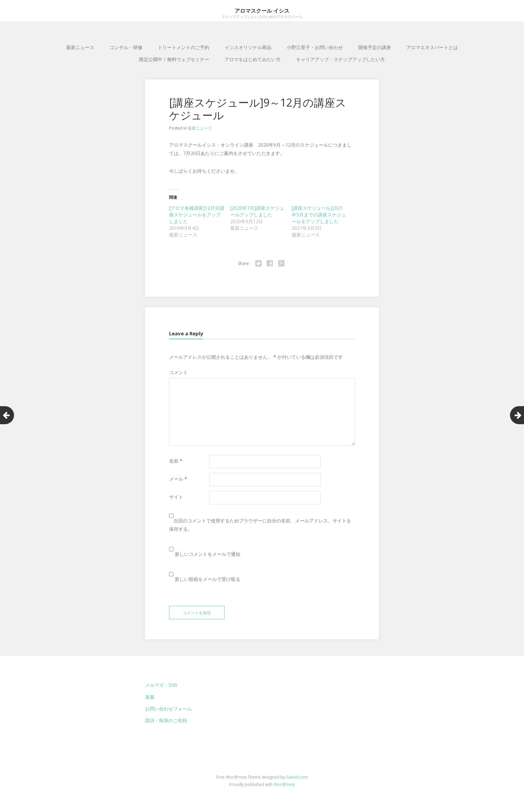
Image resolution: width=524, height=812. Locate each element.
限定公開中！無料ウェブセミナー (174, 59)
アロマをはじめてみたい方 (253, 59)
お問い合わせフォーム (168, 709)
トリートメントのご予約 (183, 47)
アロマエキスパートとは (432, 47)
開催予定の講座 (375, 47)
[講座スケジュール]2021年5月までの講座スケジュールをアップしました (319, 215)
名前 (176, 461)
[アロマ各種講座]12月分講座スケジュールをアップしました (197, 215)
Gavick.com (297, 777)
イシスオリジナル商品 (248, 47)
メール (178, 479)
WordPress (284, 784)
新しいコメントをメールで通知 (208, 554)
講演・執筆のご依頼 (166, 720)
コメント (178, 372)
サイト (176, 497)
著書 (150, 697)
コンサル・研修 (126, 47)
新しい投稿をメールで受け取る (208, 579)
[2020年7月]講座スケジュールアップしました (257, 211)
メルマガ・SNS (161, 685)
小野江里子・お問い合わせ (315, 47)
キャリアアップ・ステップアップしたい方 (341, 59)
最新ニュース (80, 47)
